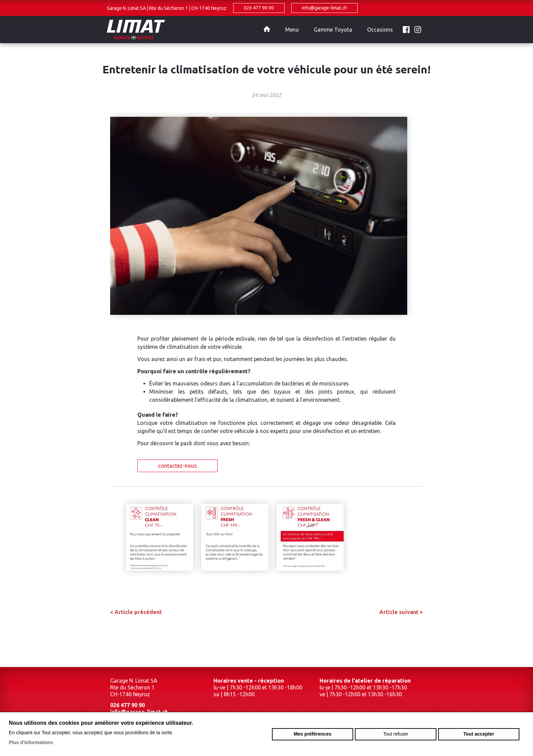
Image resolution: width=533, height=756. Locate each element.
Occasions (380, 30)
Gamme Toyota (333, 30)
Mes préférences (313, 734)
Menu (292, 30)
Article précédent (136, 612)
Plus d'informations (31, 742)
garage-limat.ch (182, 30)
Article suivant (401, 612)
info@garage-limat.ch (324, 8)
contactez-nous (177, 466)
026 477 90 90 (259, 8)
